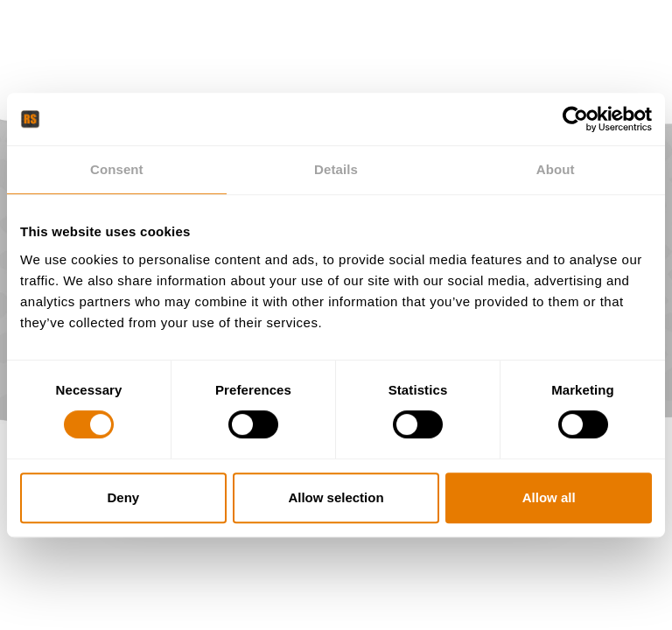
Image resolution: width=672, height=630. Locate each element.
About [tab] (556, 169)
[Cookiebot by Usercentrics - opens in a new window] (575, 119)
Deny (123, 497)
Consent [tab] (117, 169)
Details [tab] (336, 169)
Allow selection (336, 497)
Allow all (549, 497)
